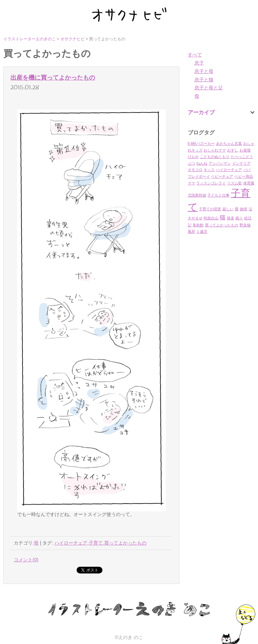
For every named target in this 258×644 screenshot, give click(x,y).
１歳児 (202, 231)
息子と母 (204, 71)
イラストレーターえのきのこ (30, 39)
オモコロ (195, 170)
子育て (96, 543)
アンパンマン (220, 163)
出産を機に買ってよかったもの (53, 78)
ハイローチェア (229, 170)
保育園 (249, 183)
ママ (191, 183)
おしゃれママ (215, 150)
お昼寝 (245, 150)
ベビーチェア (222, 176)
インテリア (241, 163)
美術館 (198, 225)
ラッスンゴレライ (211, 183)
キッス (209, 170)
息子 (199, 63)
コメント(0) (26, 560)
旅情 (244, 209)
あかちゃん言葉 (229, 143)
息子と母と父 (209, 88)
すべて (195, 55)
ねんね (202, 163)
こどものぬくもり (215, 157)
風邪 (191, 231)
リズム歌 (234, 183)
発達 (230, 218)
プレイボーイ (199, 176)
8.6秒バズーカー (201, 143)
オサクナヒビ (73, 39)
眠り (239, 218)
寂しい (228, 209)
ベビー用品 (244, 176)
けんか (193, 157)
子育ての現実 (210, 209)
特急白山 (211, 218)
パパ (247, 170)
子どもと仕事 (218, 195)
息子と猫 (204, 80)
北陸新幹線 (197, 195)
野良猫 (245, 225)
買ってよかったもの (222, 225)
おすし (233, 150)
